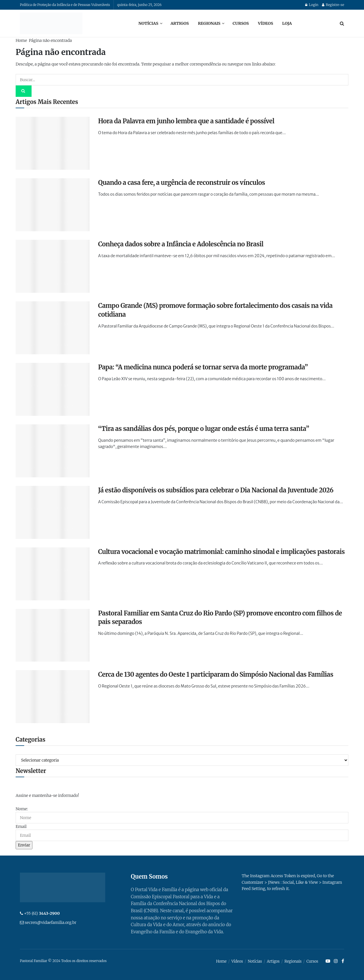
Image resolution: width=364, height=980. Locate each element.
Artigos (180, 23)
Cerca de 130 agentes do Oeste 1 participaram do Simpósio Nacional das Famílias (216, 674)
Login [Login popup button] (312, 5)
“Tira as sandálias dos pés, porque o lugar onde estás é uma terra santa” (204, 429)
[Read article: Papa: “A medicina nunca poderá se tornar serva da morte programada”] (53, 389)
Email (21, 826)
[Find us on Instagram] (336, 961)
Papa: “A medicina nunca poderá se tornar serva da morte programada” (203, 367)
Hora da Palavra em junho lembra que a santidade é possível (186, 121)
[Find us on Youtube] (328, 961)
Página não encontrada (50, 40)
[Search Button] (342, 23)
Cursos (241, 23)
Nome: (22, 809)
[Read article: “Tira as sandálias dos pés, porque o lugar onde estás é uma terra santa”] (53, 451)
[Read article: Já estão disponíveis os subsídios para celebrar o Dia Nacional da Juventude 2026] (53, 512)
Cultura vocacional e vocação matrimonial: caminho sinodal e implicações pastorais (221, 552)
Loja (287, 23)
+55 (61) (42, 913)
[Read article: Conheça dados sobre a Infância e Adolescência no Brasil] (53, 266)
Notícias (148, 23)
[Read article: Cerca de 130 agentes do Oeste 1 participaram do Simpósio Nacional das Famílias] (53, 697)
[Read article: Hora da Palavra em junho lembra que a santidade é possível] (53, 143)
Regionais (209, 23)
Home (21, 40)
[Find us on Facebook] (343, 961)
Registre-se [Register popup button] (333, 5)
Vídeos (265, 23)
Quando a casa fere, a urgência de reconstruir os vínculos (182, 183)
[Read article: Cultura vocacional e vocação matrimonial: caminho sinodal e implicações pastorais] (53, 574)
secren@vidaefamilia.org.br (50, 922)
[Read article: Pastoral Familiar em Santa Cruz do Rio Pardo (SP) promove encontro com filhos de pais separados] (53, 635)
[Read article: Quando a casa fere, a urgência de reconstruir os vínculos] (53, 205)
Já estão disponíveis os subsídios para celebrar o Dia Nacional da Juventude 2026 (216, 490)
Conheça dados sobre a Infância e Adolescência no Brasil (181, 244)
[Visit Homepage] (51, 23)
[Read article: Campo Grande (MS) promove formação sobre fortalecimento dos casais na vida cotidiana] (53, 328)
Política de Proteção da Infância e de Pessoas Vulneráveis (65, 5)
